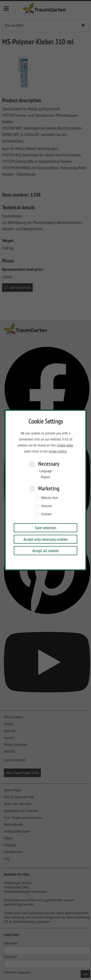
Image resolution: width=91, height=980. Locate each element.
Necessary (49, 464)
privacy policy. (58, 451)
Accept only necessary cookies (46, 539)
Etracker (46, 514)
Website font (49, 498)
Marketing (49, 488)
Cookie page (65, 445)
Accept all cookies (46, 551)
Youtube (47, 506)
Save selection (46, 528)
